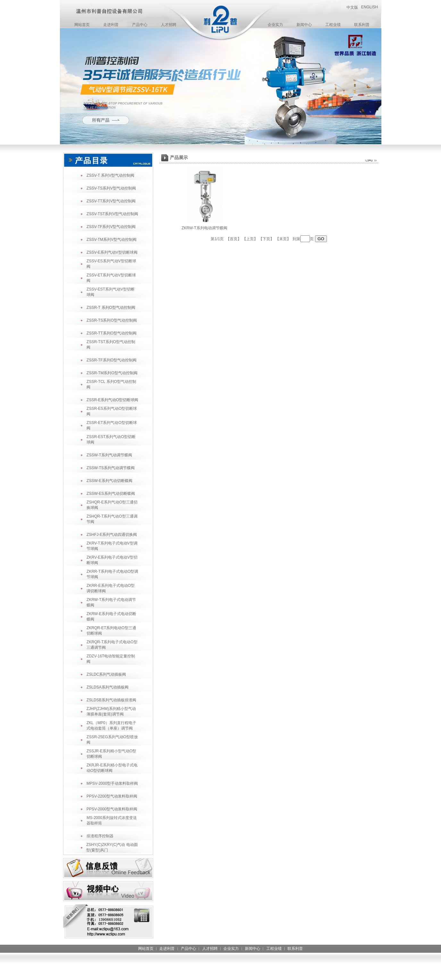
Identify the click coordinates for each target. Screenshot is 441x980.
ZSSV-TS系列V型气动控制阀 (111, 188)
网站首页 (82, 25)
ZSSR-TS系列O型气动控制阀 (112, 320)
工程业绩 (333, 25)
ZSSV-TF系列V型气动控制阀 (111, 227)
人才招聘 (169, 25)
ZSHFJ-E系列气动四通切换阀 (112, 535)
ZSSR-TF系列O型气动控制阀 (112, 360)
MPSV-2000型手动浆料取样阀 (112, 783)
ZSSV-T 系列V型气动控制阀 (110, 175)
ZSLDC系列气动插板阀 (106, 674)
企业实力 (275, 25)
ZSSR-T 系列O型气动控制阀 (111, 308)
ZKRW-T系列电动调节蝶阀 (204, 228)
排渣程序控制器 (100, 836)
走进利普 (111, 25)
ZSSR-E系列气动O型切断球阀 (112, 400)
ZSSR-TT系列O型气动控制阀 (112, 333)
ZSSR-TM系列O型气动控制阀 (112, 373)
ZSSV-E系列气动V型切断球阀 (112, 252)
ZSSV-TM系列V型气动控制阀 (112, 240)
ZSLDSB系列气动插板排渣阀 (111, 700)
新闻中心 (304, 25)
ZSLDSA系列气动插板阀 (108, 687)
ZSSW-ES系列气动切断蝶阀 (111, 494)
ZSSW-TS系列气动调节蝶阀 (111, 468)
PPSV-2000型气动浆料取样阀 (112, 809)
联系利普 (362, 25)
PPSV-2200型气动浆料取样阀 (112, 796)
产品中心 (140, 25)
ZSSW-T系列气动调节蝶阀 (109, 455)
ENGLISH (370, 7)
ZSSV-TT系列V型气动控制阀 (111, 201)
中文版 (352, 7)
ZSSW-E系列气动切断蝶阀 (109, 481)
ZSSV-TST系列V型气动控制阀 (112, 214)
